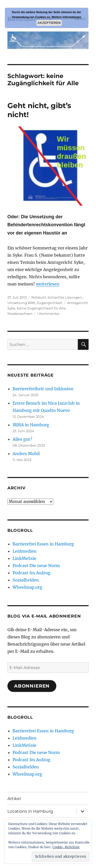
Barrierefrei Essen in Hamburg (43, 544)
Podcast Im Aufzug (31, 573)
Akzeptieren (49, 23)
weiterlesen (48, 284)
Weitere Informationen (67, 17)
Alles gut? (22, 439)
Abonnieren (32, 686)
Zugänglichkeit (50, 303)
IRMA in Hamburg (31, 425)
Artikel (14, 799)
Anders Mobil (26, 454)
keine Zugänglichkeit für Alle (41, 308)
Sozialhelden (26, 580)
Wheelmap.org (27, 587)
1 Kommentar (48, 314)
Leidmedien (25, 551)
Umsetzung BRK (21, 303)
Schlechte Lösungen (65, 297)
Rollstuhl (39, 297)
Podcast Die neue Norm (36, 566)
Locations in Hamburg (30, 811)
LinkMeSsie (24, 558)
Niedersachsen (20, 314)
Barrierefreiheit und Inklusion (43, 389)
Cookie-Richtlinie (66, 847)
